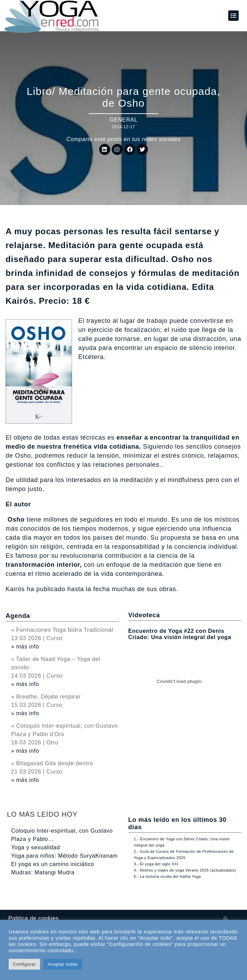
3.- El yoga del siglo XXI (156, 864)
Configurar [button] (24, 964)
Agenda (18, 616)
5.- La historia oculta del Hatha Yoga (168, 876)
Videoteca (144, 615)
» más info (25, 647)
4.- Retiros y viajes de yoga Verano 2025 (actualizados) (185, 870)
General (124, 120)
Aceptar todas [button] (63, 964)
